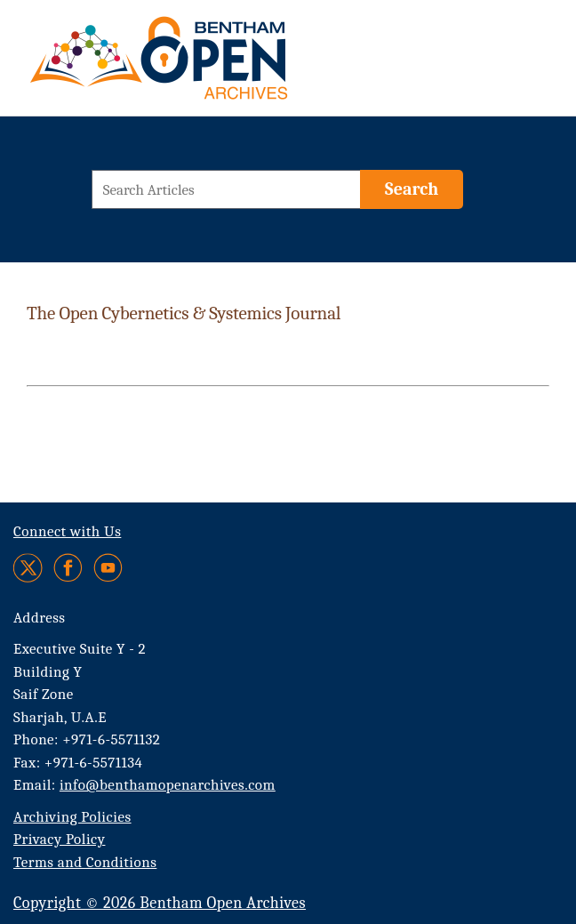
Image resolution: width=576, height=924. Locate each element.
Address (40, 618)
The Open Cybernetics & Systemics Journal (184, 313)
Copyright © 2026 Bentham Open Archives (160, 903)
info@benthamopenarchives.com (168, 785)
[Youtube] (108, 568)
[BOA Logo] (211, 65)
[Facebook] (68, 568)
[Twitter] (29, 568)
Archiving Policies (72, 817)
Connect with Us (67, 531)
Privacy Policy (59, 839)
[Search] (412, 189)
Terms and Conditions (85, 862)
